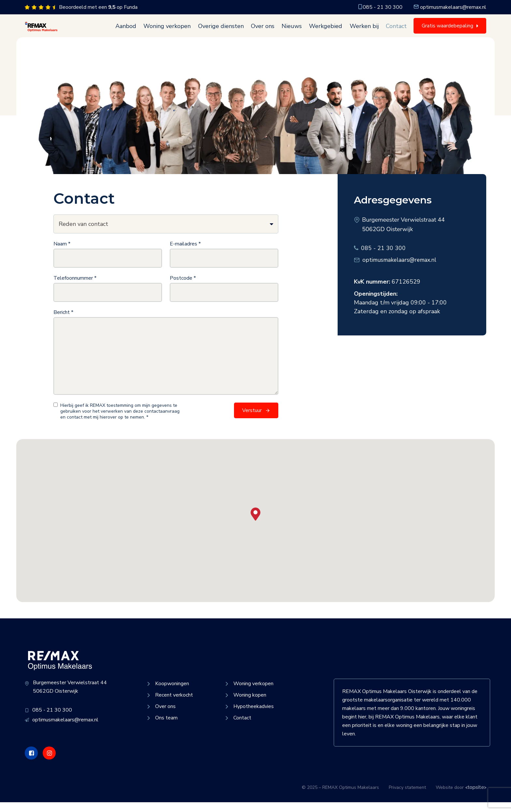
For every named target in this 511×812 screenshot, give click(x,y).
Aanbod (131, 31)
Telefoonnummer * (75, 288)
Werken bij (365, 31)
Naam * (62, 254)
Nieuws (294, 31)
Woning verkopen (172, 31)
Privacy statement (407, 797)
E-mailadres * (185, 254)
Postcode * (183, 288)
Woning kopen (245, 705)
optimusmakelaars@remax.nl (450, 7)
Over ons (266, 31)
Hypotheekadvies (249, 716)
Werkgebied (328, 31)
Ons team (161, 728)
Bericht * (63, 322)
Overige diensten (225, 31)
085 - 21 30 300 (380, 7)
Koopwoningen (167, 693)
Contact (397, 31)
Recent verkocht (169, 705)
